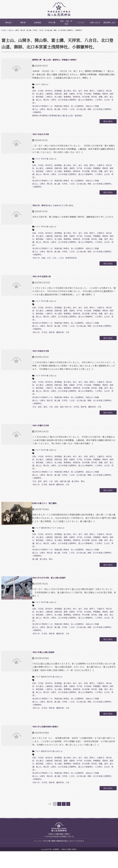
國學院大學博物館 (46, 117)
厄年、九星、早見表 (66, 22)
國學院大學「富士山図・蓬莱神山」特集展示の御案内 (52, 60)
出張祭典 (37, 22)
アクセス (81, 22)
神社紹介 (9, 22)
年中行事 (52, 22)
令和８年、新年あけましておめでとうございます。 (51, 210)
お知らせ (40, 84)
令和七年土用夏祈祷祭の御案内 (41, 741)
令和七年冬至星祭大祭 (37, 280)
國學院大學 (32, 117)
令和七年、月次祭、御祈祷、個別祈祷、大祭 (47, 338)
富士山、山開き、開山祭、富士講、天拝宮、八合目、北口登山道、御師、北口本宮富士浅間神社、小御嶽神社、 (70, 112)
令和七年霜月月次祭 (36, 434)
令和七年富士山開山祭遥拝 (39, 664)
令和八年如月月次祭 (36, 136)
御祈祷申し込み (109, 22)
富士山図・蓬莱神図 (73, 117)
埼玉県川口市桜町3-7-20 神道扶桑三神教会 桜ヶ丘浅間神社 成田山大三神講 (64, 107)
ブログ (32, 84)
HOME (4, 30)
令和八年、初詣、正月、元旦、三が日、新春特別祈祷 (52, 261)
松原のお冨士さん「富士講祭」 (41, 514)
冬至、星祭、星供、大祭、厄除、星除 (44, 415)
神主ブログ (48, 538)
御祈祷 (23, 22)
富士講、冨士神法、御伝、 (75, 492)
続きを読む (106, 123)
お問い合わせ (95, 22)
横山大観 (59, 117)
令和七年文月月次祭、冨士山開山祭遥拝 (45, 591)
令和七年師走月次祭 (36, 357)
